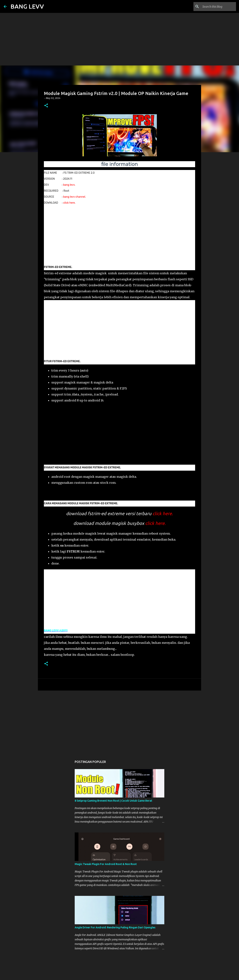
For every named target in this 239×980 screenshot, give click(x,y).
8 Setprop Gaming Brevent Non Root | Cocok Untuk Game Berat (113, 801)
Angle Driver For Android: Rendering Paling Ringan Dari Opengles (115, 927)
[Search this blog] (216, 7)
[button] (46, 106)
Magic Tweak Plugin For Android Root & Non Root (106, 864)
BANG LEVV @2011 (56, 631)
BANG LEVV (27, 6)
